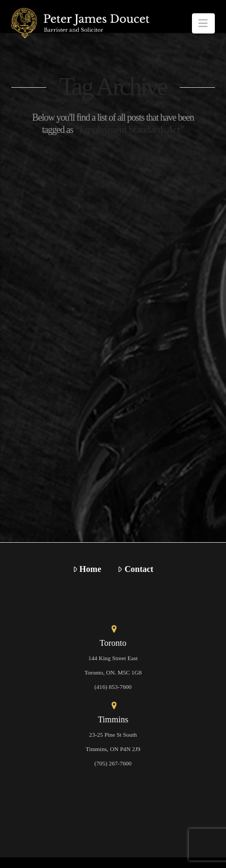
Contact (135, 569)
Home (87, 569)
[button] (203, 23)
